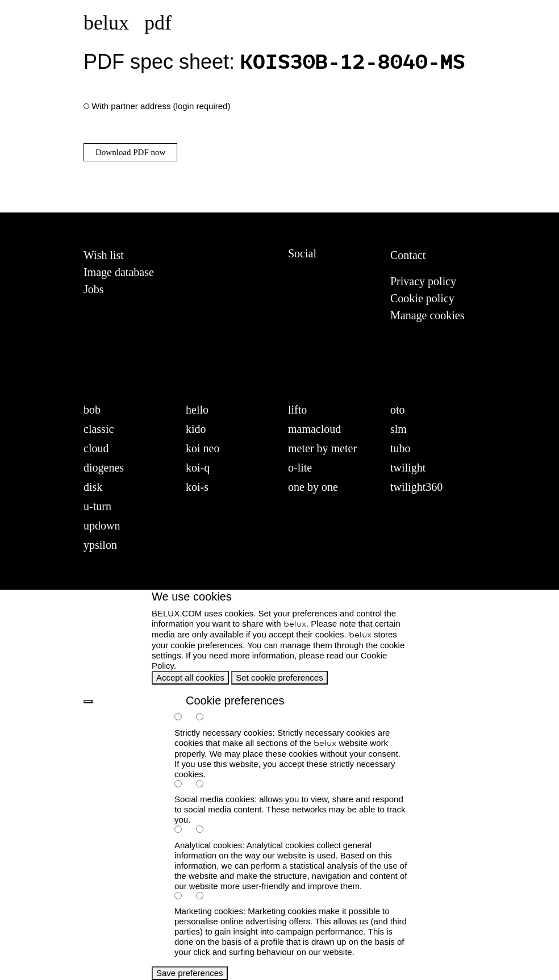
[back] (88, 702)
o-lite (300, 468)
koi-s (197, 487)
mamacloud (314, 429)
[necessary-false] (206, 718)
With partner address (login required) (161, 106)
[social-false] (206, 785)
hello (197, 410)
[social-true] (184, 785)
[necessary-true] (184, 718)
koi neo (203, 448)
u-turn (97, 506)
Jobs (94, 289)
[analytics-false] (206, 830)
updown (102, 526)
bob (92, 410)
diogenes (104, 468)
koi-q (198, 468)
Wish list (104, 255)
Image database (119, 272)
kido (196, 429)
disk (93, 487)
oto (398, 410)
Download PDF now (130, 152)
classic (99, 429)
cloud (96, 448)
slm (399, 429)
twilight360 (416, 487)
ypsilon (100, 545)
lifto (297, 410)
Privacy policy (423, 281)
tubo (401, 448)
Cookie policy (422, 298)
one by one (313, 487)
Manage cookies (427, 315)
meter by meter (322, 448)
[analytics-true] (184, 830)
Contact (408, 255)
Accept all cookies (190, 677)
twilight (408, 468)
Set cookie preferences (279, 677)
